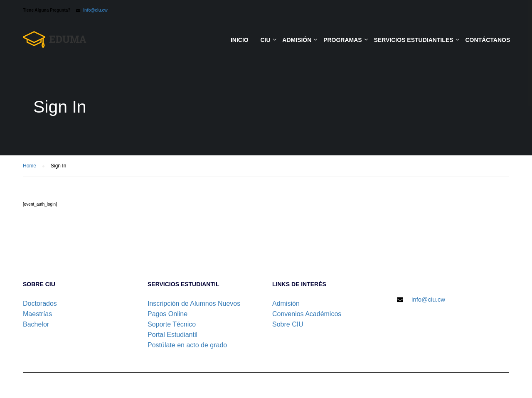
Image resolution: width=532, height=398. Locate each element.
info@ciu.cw (95, 10)
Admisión (297, 40)
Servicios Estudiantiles (413, 40)
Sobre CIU (288, 324)
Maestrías (37, 314)
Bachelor (36, 324)
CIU (265, 40)
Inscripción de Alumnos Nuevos (194, 303)
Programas (343, 40)
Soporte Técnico (172, 324)
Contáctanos (488, 40)
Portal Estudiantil (172, 335)
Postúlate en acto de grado (187, 345)
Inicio (240, 40)
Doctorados (40, 303)
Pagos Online (167, 314)
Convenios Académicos (307, 314)
